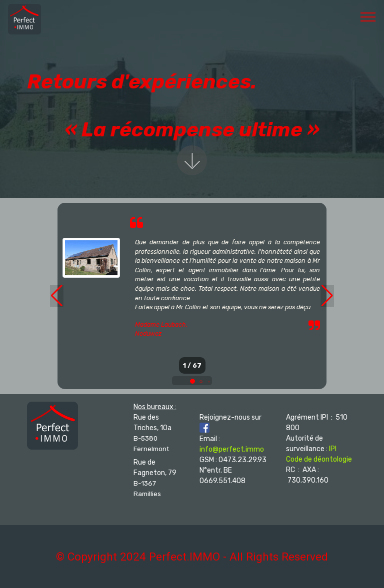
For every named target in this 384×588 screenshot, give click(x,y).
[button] (192, 381)
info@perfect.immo (232, 449)
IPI (333, 449)
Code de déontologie (319, 459)
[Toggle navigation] (368, 16)
